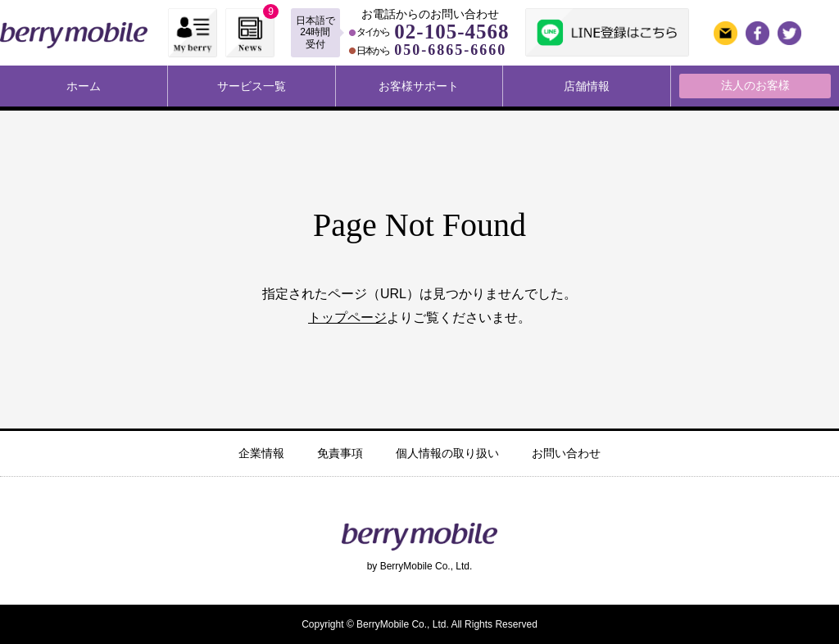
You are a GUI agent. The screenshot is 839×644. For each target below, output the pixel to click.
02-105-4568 (451, 32)
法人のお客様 (755, 85)
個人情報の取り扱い (447, 453)
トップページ (347, 317)
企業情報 (261, 453)
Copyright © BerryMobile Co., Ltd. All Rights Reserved (419, 624)
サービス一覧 (252, 86)
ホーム (84, 86)
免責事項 (340, 453)
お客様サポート (419, 86)
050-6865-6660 (450, 50)
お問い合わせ (566, 453)
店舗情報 (587, 86)
